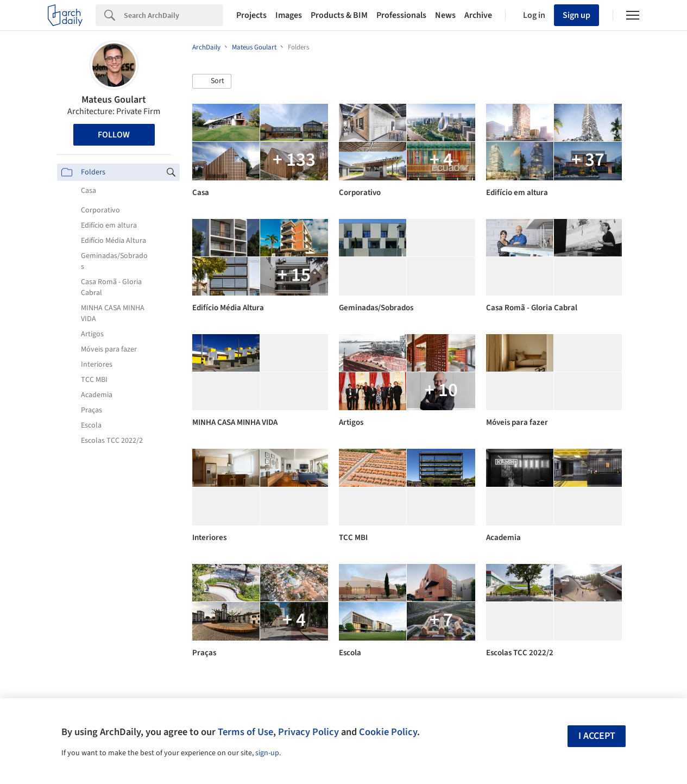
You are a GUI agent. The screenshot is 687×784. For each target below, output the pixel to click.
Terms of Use (245, 732)
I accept (597, 736)
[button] (212, 81)
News (445, 15)
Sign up (576, 15)
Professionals (401, 15)
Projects (251, 15)
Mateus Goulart (114, 100)
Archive (478, 15)
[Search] (174, 15)
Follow (114, 135)
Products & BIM (339, 15)
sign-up (267, 753)
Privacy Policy (308, 732)
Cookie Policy (388, 732)
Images (289, 15)
